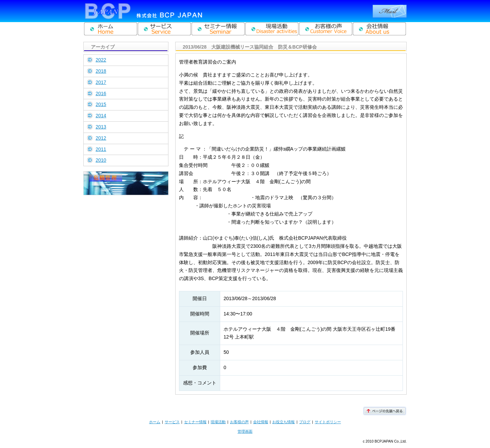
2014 (101, 116)
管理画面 (245, 431)
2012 (101, 138)
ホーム (155, 422)
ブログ (305, 422)
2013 (101, 127)
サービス (172, 422)
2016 (101, 93)
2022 (101, 60)
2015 (101, 104)
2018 (101, 71)
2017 (101, 82)
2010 (101, 160)
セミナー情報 (195, 422)
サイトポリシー (328, 422)
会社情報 (261, 422)
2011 (101, 149)
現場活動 (218, 422)
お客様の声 (239, 422)
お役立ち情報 (283, 422)
